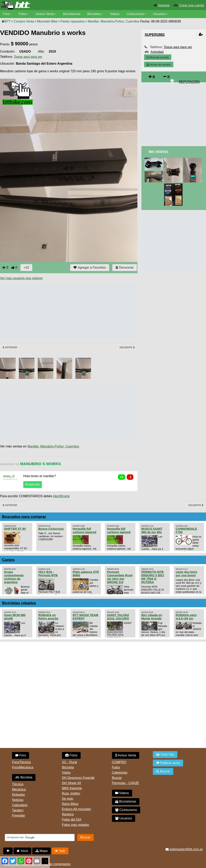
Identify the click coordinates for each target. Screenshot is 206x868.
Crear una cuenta (192, 5)
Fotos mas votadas (76, 825)
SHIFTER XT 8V (15, 529)
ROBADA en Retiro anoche (48, 617)
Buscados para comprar (24, 517)
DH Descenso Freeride (78, 778)
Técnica (18, 784)
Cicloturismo (135, 14)
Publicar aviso (168, 763)
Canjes (8, 560)
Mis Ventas (158, 152)
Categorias (120, 773)
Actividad (157, 52)
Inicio (22, 851)
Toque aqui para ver (28, 57)
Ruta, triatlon (71, 793)
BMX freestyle (72, 788)
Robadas (18, 795)
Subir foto (165, 754)
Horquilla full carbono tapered (84, 530)
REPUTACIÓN (189, 82)
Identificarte (61, 496)
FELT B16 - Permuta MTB (48, 574)
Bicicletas (95, 14)
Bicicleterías (72, 14)
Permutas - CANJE (125, 783)
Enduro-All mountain (77, 809)
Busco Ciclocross (51, 529)
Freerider (19, 816)
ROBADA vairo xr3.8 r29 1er (186, 617)
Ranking (68, 814)
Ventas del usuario (159, 65)
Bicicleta (24, 777)
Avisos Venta (45, 14)
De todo (68, 799)
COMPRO (119, 762)
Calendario (20, 805)
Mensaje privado (158, 57)
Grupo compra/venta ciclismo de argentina (14, 577)
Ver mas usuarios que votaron (21, 278)
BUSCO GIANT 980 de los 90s (152, 530)
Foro (6, 14)
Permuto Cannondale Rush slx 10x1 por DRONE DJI (120, 577)
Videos (115, 14)
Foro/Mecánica (23, 767)
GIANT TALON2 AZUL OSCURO (118, 617)
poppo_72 (9, 476)
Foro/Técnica (21, 762)
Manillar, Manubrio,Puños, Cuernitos (53, 446)
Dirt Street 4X (72, 783)
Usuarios (160, 14)
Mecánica (19, 789)
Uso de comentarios (56, 864)
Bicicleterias (126, 801)
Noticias (18, 800)
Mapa (42, 851)
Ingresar (164, 5)
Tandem (18, 810)
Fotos (23, 14)
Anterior (10, 347)
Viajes (66, 773)
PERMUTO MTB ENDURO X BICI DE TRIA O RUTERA (153, 577)
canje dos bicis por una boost (186, 574)
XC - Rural (70, 762)
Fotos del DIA (72, 820)
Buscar (117, 778)
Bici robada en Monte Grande (152, 617)
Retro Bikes (70, 804)
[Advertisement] (73, 311)
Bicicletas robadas (19, 603)
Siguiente (127, 347)
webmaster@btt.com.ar (184, 849)
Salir (60, 851)
